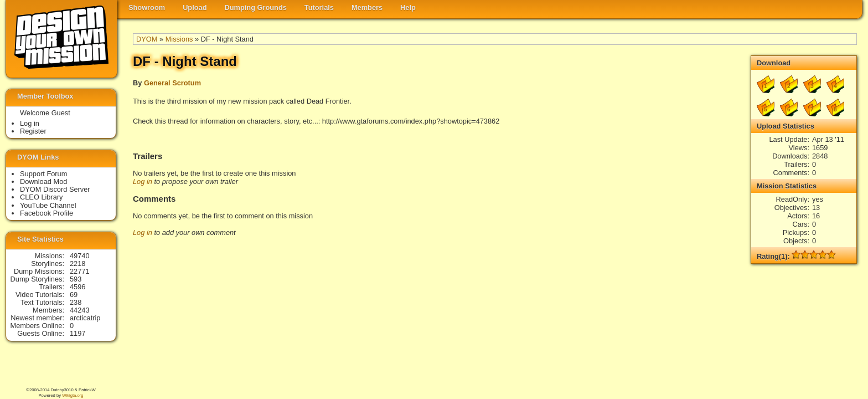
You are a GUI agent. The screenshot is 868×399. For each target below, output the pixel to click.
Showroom (147, 7)
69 (74, 295)
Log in (143, 181)
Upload (195, 7)
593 (76, 279)
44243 (80, 310)
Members (367, 7)
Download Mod (43, 181)
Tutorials (319, 7)
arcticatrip (85, 318)
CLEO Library (42, 197)
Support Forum (43, 174)
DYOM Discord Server (55, 189)
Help (408, 7)
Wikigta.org (73, 395)
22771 (80, 271)
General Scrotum (172, 83)
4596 (77, 287)
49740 (80, 256)
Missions (179, 39)
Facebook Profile (46, 213)
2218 (77, 264)
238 (76, 302)
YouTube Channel (48, 205)
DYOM (147, 39)
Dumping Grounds (256, 7)
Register (33, 131)
